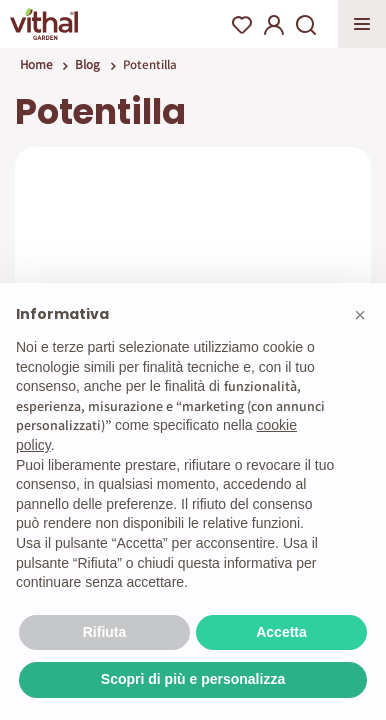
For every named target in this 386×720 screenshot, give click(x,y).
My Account (274, 25)
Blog (87, 64)
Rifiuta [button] (105, 632)
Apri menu (362, 24)
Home (36, 64)
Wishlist (242, 25)
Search (306, 25)
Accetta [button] (281, 632)
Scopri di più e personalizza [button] (193, 679)
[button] (360, 315)
